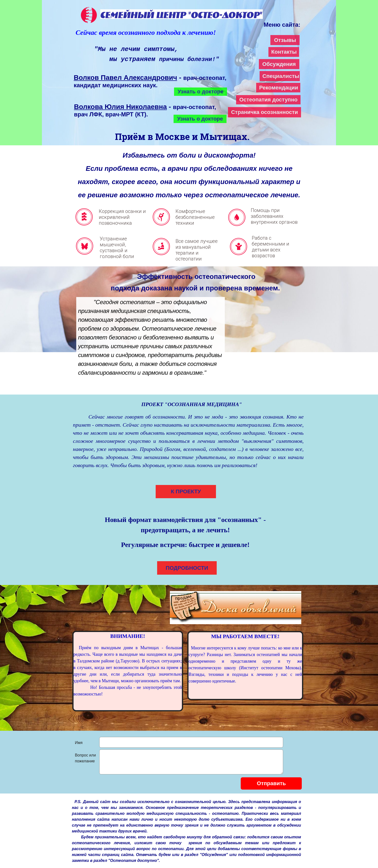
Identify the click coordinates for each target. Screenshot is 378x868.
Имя (79, 743)
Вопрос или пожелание (85, 758)
